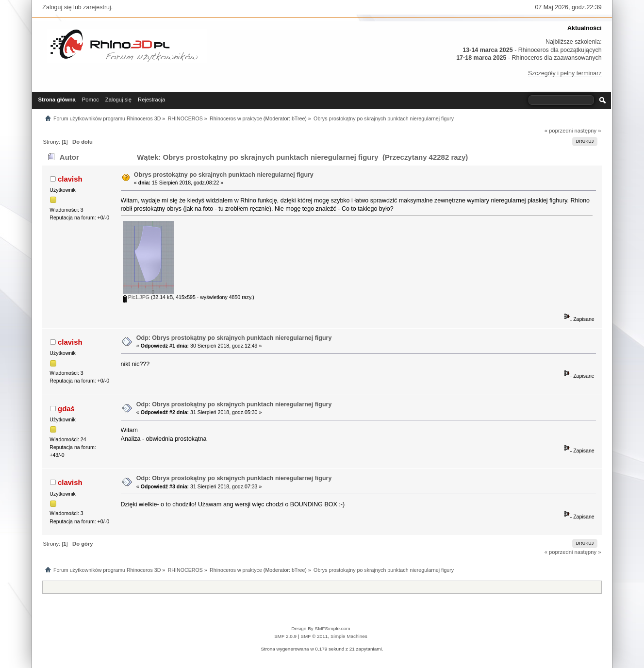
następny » (588, 131)
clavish (70, 179)
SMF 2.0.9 (285, 636)
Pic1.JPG (136, 297)
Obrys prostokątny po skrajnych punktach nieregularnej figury (224, 175)
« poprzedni (559, 131)
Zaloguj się (57, 7)
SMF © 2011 (314, 636)
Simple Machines (349, 636)
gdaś (66, 409)
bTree (298, 118)
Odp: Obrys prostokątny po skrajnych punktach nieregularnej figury (234, 338)
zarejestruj (97, 7)
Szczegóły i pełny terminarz (565, 73)
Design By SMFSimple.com (321, 628)
